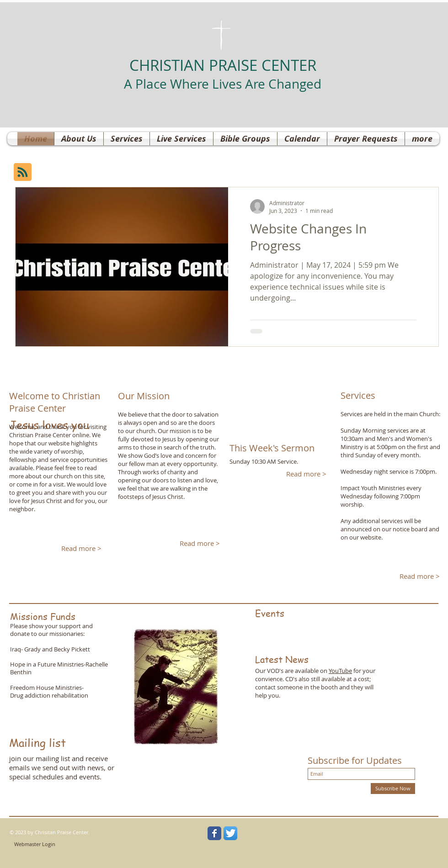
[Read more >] (81, 548)
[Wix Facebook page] (214, 833)
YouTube (340, 671)
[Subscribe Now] (393, 789)
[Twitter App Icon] (230, 833)
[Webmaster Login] (35, 844)
